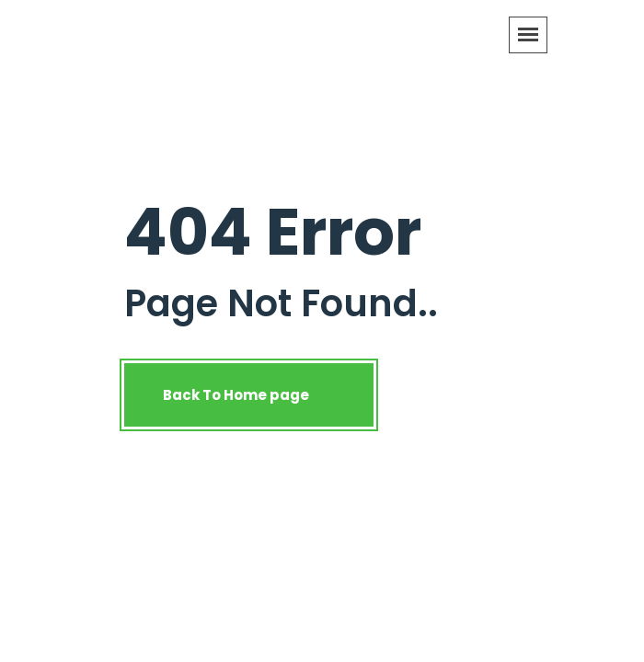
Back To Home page (249, 395)
